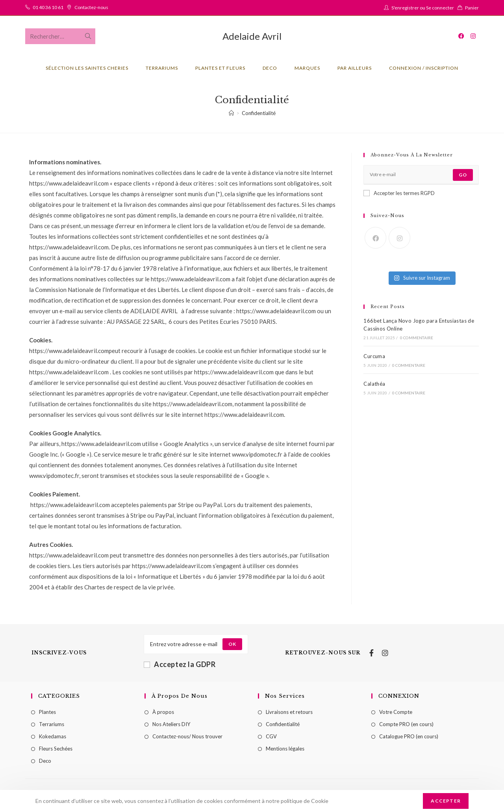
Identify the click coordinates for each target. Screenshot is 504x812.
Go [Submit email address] (463, 175)
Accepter (446, 801)
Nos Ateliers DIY (171, 724)
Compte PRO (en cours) (406, 724)
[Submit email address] (232, 644)
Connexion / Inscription (424, 68)
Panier (472, 8)
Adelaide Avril (252, 36)
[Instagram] (399, 238)
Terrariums (52, 724)
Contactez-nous (91, 7)
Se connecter (440, 8)
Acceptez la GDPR (180, 664)
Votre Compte (396, 712)
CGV (271, 736)
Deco (45, 761)
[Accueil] (231, 113)
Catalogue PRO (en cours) (409, 736)
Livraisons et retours (289, 712)
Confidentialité (259, 113)
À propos (163, 712)
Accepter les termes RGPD (399, 193)
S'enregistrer (405, 8)
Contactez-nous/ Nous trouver (187, 736)
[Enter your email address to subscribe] (421, 175)
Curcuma (374, 356)
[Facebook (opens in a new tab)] (461, 36)
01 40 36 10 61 (48, 7)
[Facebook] (375, 238)
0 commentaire (417, 338)
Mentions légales (285, 749)
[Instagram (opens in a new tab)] (473, 36)
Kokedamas (53, 736)
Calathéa (374, 384)
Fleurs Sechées (56, 749)
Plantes (47, 712)
